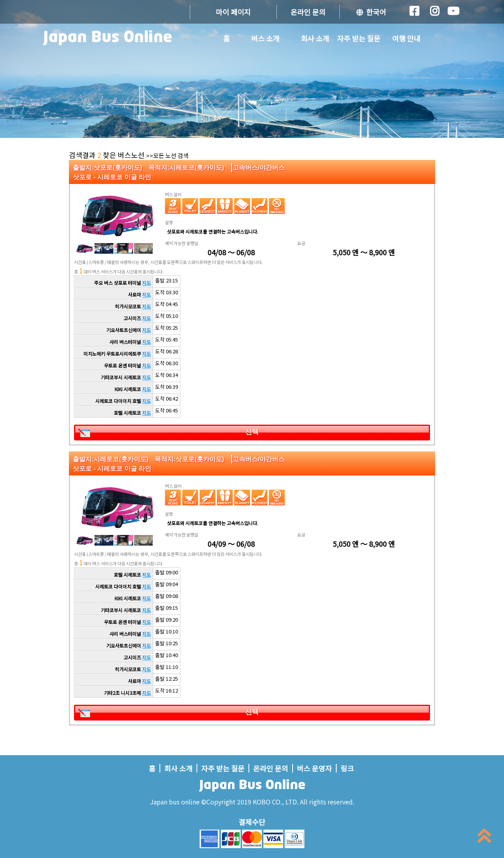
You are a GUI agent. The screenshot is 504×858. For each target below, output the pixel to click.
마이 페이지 (233, 12)
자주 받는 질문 (359, 38)
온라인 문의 (308, 12)
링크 (347, 768)
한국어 (371, 12)
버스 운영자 (314, 768)
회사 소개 (315, 38)
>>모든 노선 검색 (167, 155)
